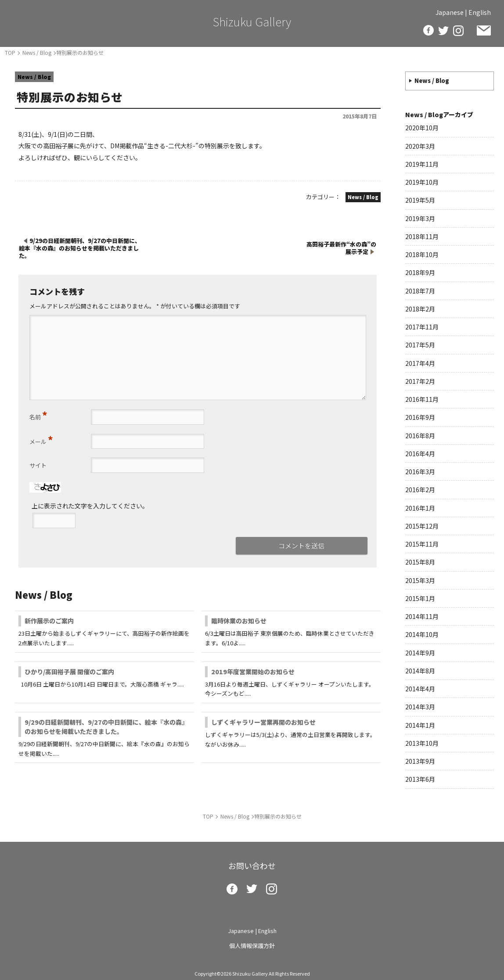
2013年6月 (420, 779)
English (480, 12)
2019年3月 (420, 218)
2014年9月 (420, 653)
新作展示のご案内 (49, 621)
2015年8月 (420, 562)
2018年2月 (420, 309)
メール (41, 440)
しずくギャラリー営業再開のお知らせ (263, 722)
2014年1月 (420, 725)
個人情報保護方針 (252, 946)
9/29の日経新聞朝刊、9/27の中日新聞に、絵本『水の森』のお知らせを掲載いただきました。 (105, 727)
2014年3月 (420, 707)
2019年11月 (422, 164)
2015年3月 (420, 580)
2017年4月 (420, 363)
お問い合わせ (484, 31)
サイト (38, 465)
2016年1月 (420, 508)
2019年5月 (420, 200)
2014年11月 (422, 616)
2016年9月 (420, 417)
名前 (38, 415)
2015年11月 (422, 544)
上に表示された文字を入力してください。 (90, 506)
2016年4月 (420, 454)
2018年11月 (422, 236)
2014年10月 (422, 634)
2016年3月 (420, 472)
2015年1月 (420, 598)
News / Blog (432, 80)
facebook (428, 30)
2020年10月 (422, 128)
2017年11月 (422, 327)
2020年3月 (420, 146)
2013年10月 (422, 743)
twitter (443, 31)
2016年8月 (420, 436)
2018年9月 (420, 272)
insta (458, 31)
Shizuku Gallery (252, 21)
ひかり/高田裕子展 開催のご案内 (69, 672)
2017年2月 (420, 381)
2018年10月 (422, 254)
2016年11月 (422, 399)
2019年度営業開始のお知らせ (253, 672)
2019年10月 (422, 182)
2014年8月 (420, 671)
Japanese (450, 12)
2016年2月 (420, 490)
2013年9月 (420, 761)
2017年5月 (420, 345)
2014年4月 (420, 689)
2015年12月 (422, 526)
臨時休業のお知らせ (239, 621)
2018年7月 (420, 291)
